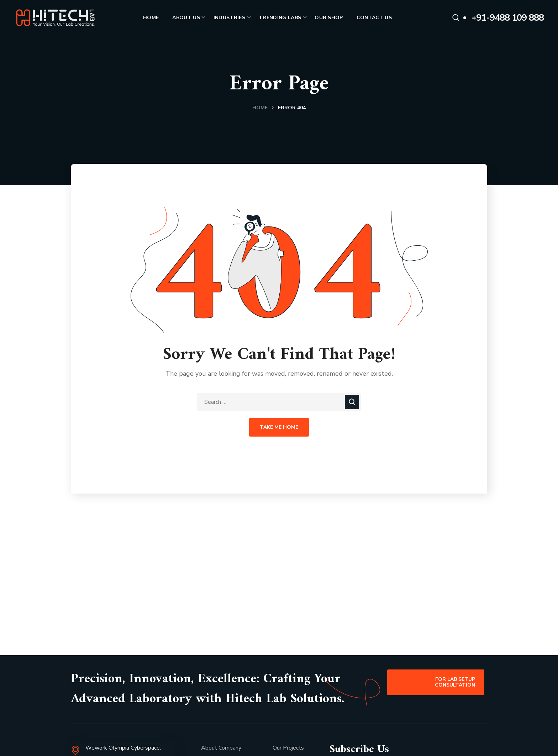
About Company (221, 748)
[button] (456, 18)
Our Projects (288, 748)
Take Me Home (279, 427)
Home (260, 108)
